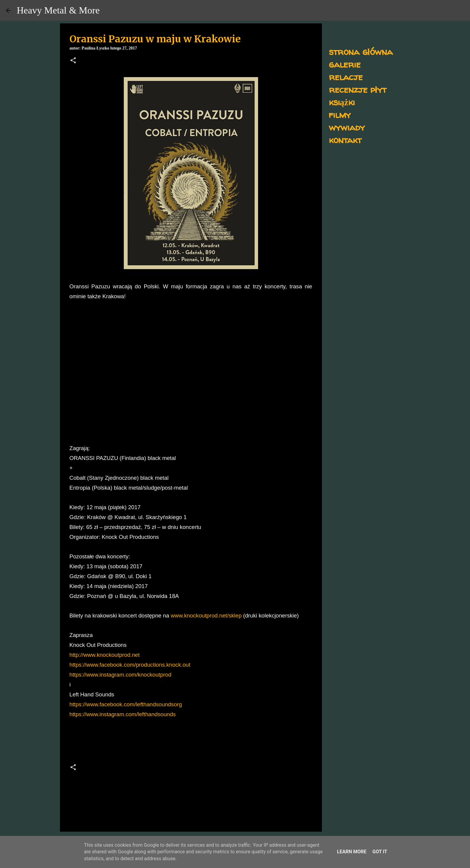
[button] (73, 61)
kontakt (345, 140)
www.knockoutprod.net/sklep (206, 616)
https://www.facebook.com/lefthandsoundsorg (126, 704)
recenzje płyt (358, 89)
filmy (340, 114)
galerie (345, 64)
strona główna (361, 51)
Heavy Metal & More (58, 10)
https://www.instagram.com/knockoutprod (120, 675)
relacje (346, 77)
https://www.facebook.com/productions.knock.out (130, 665)
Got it (380, 852)
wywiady (347, 127)
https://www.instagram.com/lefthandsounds (123, 714)
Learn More (352, 852)
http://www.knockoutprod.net (105, 655)
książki (342, 102)
